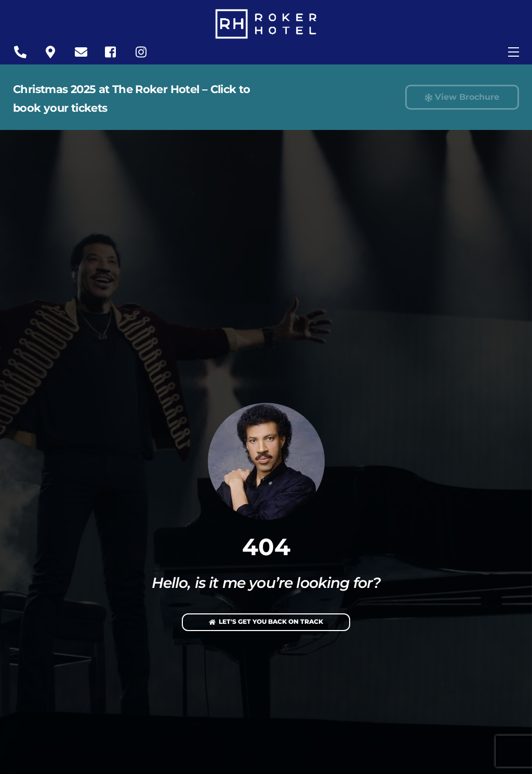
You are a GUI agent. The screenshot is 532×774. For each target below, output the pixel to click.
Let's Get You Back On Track (266, 622)
